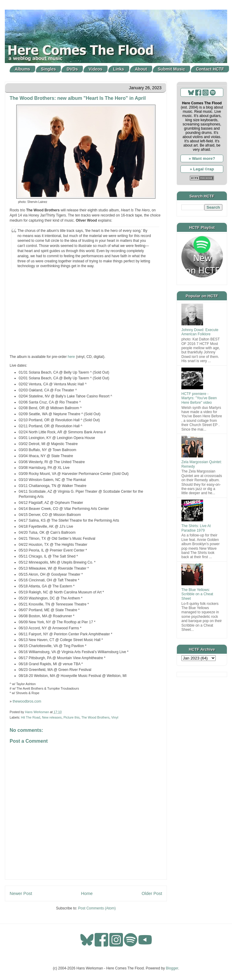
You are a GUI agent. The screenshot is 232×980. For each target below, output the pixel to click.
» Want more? (202, 158)
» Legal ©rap (202, 169)
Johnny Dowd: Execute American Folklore (200, 332)
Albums (22, 69)
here (71, 357)
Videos (96, 69)
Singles (49, 69)
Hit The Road (31, 717)
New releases (52, 717)
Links (119, 69)
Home (87, 893)
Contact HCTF (210, 69)
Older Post (152, 893)
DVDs (72, 69)
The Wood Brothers (95, 717)
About (141, 69)
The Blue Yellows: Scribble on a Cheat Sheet (197, 594)
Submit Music (172, 69)
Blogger (172, 968)
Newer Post (21, 893)
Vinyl (115, 717)
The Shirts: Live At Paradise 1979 (196, 528)
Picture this (72, 717)
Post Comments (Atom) (97, 908)
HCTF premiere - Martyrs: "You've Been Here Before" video (199, 398)
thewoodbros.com (27, 701)
